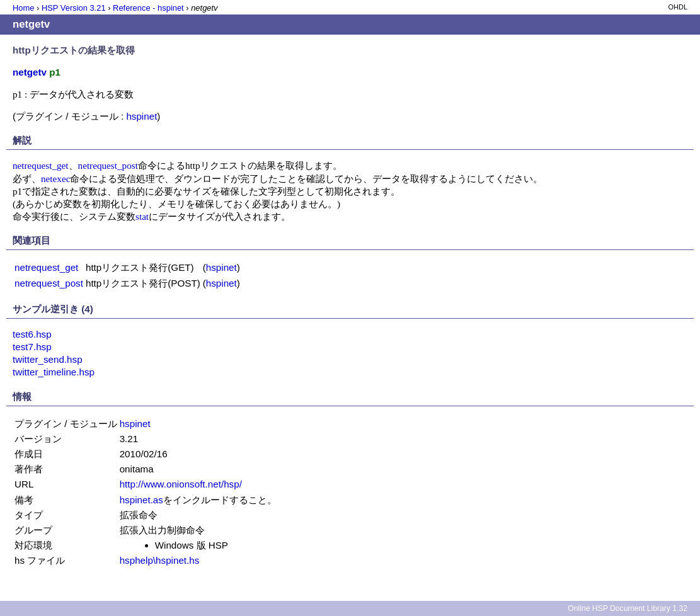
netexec (55, 179)
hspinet (141, 116)
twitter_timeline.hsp (54, 372)
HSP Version (74, 8)
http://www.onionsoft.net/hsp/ (181, 484)
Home (23, 8)
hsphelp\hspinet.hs (160, 560)
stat (142, 216)
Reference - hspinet (148, 8)
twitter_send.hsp (48, 359)
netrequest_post (108, 165)
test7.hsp (32, 347)
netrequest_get (41, 165)
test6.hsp (32, 334)
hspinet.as (141, 500)
